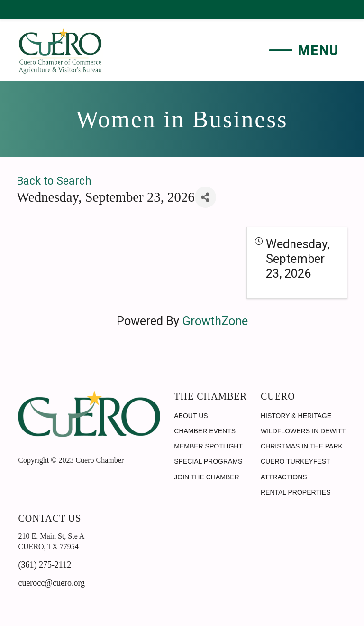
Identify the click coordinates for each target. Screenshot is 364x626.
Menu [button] (318, 50)
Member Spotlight (208, 446)
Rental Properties (296, 492)
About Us (191, 416)
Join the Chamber (206, 477)
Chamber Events (205, 431)
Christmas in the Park (302, 446)
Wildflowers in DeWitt (303, 431)
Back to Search (54, 181)
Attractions (284, 477)
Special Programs (208, 461)
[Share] (205, 197)
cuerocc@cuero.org (51, 583)
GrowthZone (215, 321)
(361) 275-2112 (45, 565)
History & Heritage (296, 416)
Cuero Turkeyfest (296, 461)
